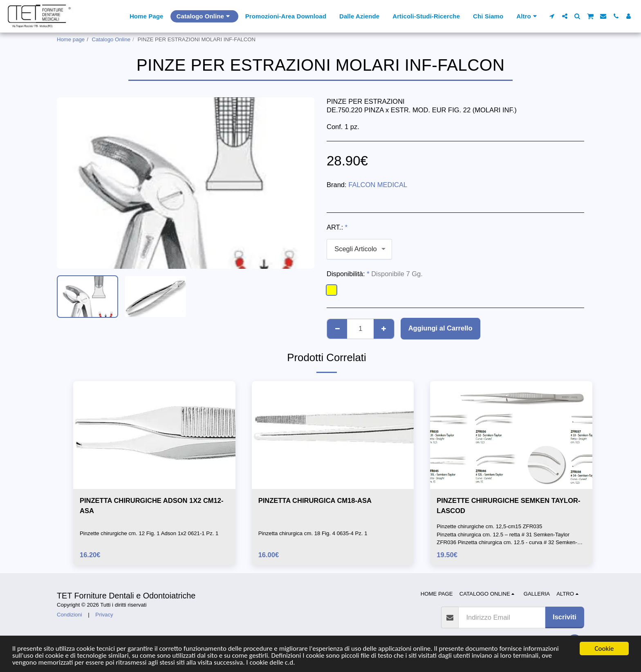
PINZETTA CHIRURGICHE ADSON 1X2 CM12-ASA (151, 506)
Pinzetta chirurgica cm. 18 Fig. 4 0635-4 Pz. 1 (313, 533)
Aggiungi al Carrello (440, 328)
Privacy (104, 615)
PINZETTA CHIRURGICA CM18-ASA (315, 500)
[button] (552, 16)
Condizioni (69, 615)
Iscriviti (565, 617)
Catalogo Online (111, 39)
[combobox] (359, 249)
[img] (154, 435)
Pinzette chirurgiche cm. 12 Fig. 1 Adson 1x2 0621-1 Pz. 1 (149, 533)
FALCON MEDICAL (378, 185)
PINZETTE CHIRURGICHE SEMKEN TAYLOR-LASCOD (508, 506)
